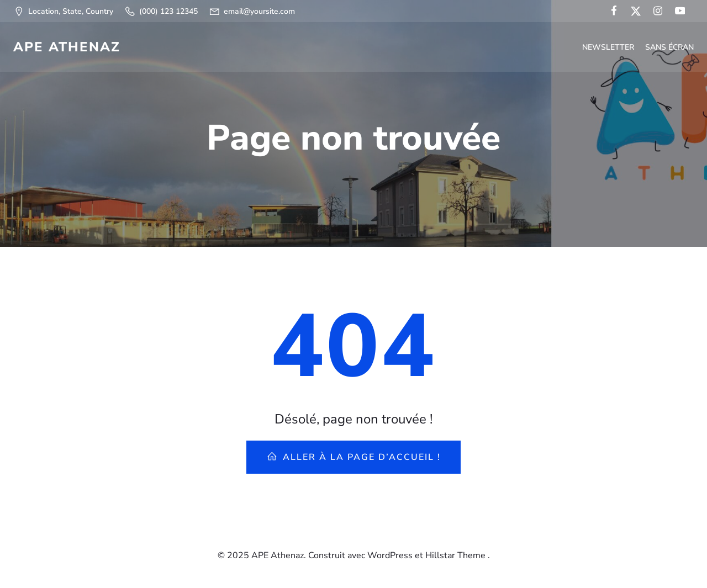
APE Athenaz (67, 47)
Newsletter (608, 47)
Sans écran (669, 47)
